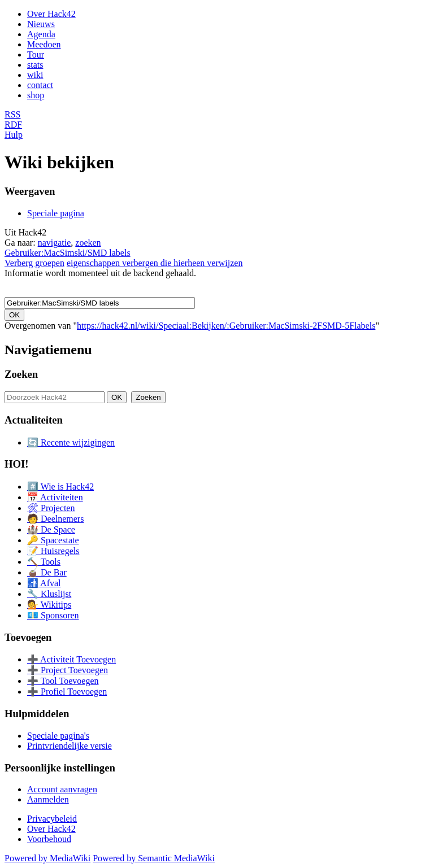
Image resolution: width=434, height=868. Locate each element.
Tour (36, 54)
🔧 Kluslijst (49, 594)
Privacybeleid (52, 819)
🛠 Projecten (51, 508)
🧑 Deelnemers (55, 519)
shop (36, 95)
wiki (35, 75)
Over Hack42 (51, 14)
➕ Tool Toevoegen (63, 681)
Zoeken (21, 374)
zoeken (88, 243)
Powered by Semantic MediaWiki (154, 858)
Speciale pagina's (58, 736)
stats (35, 65)
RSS (12, 114)
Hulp (14, 135)
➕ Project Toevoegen (68, 670)
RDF (13, 125)
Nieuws (41, 24)
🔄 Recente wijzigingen (71, 442)
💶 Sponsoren (53, 615)
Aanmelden (48, 799)
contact (40, 85)
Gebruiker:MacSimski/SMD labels (68, 253)
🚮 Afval (44, 583)
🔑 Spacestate (53, 540)
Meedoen (44, 44)
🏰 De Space (51, 529)
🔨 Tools (44, 562)
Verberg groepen (34, 263)
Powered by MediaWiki (47, 858)
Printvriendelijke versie (70, 746)
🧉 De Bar (47, 572)
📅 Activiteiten (55, 497)
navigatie (55, 243)
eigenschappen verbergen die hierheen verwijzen (155, 263)
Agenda (41, 34)
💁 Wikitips (49, 605)
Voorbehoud (49, 839)
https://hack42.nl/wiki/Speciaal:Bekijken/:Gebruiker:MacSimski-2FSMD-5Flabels (226, 326)
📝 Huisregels (53, 551)
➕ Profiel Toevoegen (67, 692)
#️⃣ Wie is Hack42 (60, 487)
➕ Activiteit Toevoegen (71, 659)
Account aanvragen (62, 789)
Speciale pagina (56, 213)
